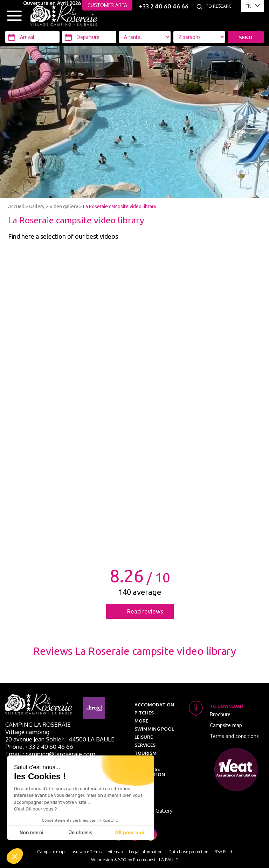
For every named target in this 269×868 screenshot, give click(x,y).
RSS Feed (223, 852)
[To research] (222, 6)
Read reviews (145, 611)
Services (145, 745)
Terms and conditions (234, 736)
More (141, 721)
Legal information (146, 852)
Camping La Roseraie (38, 724)
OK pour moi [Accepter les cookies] (130, 833)
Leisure (144, 737)
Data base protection (150, 772)
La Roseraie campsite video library (120, 206)
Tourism (146, 753)
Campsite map (226, 725)
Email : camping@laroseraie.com (50, 754)
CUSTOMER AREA (107, 5)
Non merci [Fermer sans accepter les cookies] (31, 833)
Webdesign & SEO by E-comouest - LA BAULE (134, 860)
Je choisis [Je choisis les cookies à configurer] (81, 833)
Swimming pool (154, 729)
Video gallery (64, 206)
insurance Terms (86, 852)
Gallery (37, 206)
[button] (15, 856)
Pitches (144, 713)
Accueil (16, 206)
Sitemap (115, 852)
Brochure (220, 714)
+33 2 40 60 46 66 (164, 6)
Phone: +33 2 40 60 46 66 (39, 747)
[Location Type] (199, 37)
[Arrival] (32, 37)
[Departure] (89, 37)
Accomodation (154, 705)
